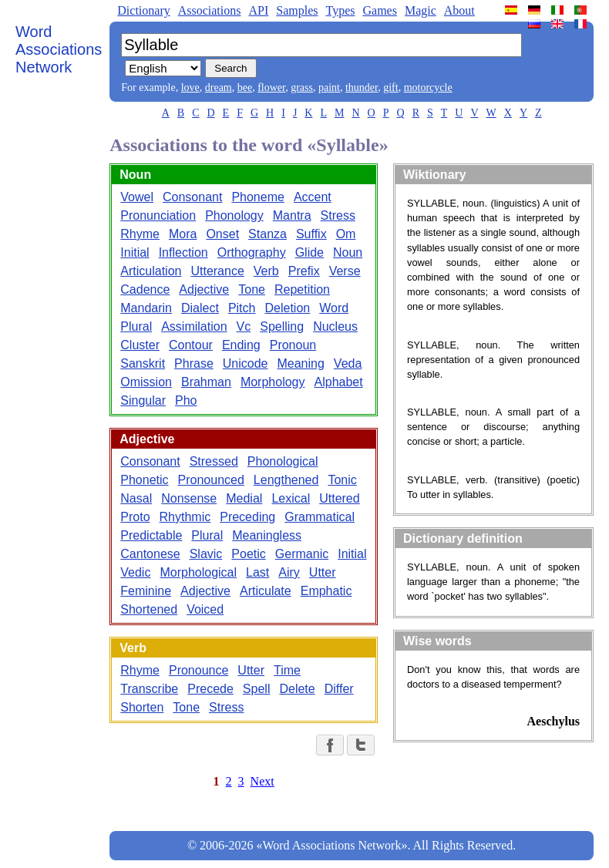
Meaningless (267, 535)
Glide (310, 252)
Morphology (273, 382)
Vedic (135, 572)
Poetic (248, 554)
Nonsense (189, 498)
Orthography (252, 252)
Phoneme (258, 197)
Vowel (137, 197)
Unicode (246, 363)
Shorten (142, 707)
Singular (143, 400)
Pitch (242, 308)
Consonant (192, 197)
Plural (136, 326)
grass (302, 87)
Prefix (304, 271)
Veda (348, 363)
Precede (210, 689)
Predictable (151, 535)
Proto (135, 517)
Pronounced (211, 480)
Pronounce (199, 670)
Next (262, 781)
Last (257, 572)
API (258, 10)
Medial (244, 498)
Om (346, 234)
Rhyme (140, 234)
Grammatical (320, 517)
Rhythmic (185, 517)
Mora (183, 234)
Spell (257, 689)
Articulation (151, 271)
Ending (241, 345)
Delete (297, 689)
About (459, 10)
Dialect (200, 308)
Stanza (267, 234)
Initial (135, 252)
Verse (345, 271)
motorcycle (428, 87)
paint (329, 87)
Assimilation (194, 326)
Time (287, 670)
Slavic (206, 554)
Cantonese (150, 554)
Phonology (234, 215)
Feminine (146, 591)
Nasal (136, 498)
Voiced (205, 609)
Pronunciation (158, 215)
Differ (339, 689)
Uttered (339, 498)
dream (219, 87)
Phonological (283, 461)
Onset (222, 234)
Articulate (266, 591)
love (190, 87)
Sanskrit (143, 363)
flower (271, 87)
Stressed (214, 461)
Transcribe (149, 689)
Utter (323, 572)
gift (390, 87)
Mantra (292, 215)
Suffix (311, 234)
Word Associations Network (59, 49)
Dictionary (143, 10)
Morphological (198, 572)
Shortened (149, 609)
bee (245, 87)
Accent (313, 197)
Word (334, 308)
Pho (186, 400)
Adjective (204, 289)
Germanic (302, 554)
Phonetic (144, 480)
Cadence (145, 289)
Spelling (282, 326)
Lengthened (286, 480)
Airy (289, 572)
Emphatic (326, 591)
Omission (146, 382)
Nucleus (335, 326)
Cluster (140, 345)
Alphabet (339, 382)
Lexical (291, 498)
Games (379, 10)
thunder (362, 87)
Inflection (183, 252)
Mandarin (146, 308)
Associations (210, 10)
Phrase (194, 363)
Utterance (217, 271)
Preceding (247, 517)
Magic (421, 10)
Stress (338, 215)
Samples (297, 10)
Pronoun (293, 345)
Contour (191, 345)
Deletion (287, 308)
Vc (244, 326)
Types (340, 10)
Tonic (342, 480)
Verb (266, 271)
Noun (348, 252)
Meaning (300, 363)
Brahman (206, 382)
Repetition (302, 289)
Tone (252, 289)
